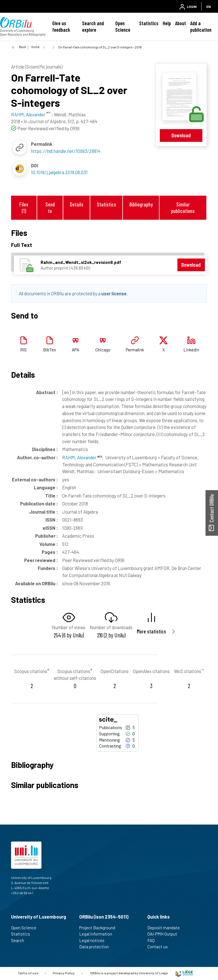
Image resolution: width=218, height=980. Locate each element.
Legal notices (94, 940)
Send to (50, 208)
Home (35, 47)
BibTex (50, 350)
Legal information (98, 934)
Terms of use (28, 973)
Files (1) (24, 208)
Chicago (103, 350)
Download (181, 135)
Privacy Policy (64, 973)
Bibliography (141, 204)
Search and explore (93, 26)
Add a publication (201, 26)
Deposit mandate (166, 928)
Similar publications (183, 208)
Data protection (96, 947)
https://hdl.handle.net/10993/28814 (66, 151)
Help (167, 23)
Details (77, 204)
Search (20, 940)
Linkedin (191, 350)
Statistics (149, 23)
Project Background (100, 928)
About (181, 23)
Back (23, 47)
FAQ (153, 940)
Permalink (135, 350)
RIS (23, 350)
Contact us (160, 947)
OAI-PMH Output (165, 934)
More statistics (151, 631)
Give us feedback (61, 26)
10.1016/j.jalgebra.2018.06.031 (59, 172)
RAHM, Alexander (82, 457)
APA (76, 350)
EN (208, 7)
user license (114, 293)
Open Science (123, 26)
